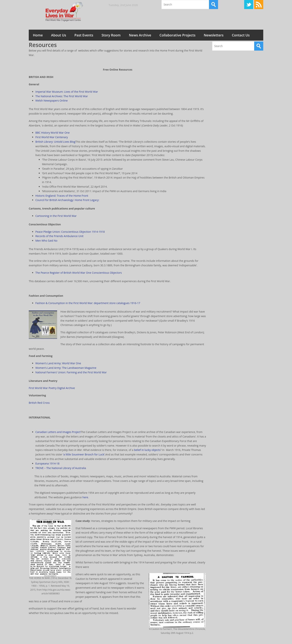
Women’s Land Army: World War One (58, 363)
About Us (59, 35)
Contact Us (241, 35)
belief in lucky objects (147, 450)
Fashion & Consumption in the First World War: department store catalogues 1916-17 (88, 303)
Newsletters (214, 35)
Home (38, 35)
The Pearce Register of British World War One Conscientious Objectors (79, 273)
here (85, 497)
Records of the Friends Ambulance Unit (59, 236)
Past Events (84, 35)
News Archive (140, 35)
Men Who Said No (46, 241)
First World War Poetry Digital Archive (52, 388)
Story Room (111, 35)
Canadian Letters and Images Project (58, 432)
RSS (259, 5)
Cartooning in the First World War (56, 216)
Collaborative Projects (177, 35)
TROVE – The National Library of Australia (61, 468)
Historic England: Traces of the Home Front (62, 196)
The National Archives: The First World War (62, 96)
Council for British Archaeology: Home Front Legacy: (67, 200)
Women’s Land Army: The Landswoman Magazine (66, 368)
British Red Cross (39, 403)
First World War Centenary (52, 137)
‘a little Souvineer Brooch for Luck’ (84, 454)
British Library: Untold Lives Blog (55, 142)
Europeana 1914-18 (47, 463)
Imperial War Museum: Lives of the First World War (67, 92)
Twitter (249, 5)
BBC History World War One (52, 133)
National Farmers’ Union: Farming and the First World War (71, 372)
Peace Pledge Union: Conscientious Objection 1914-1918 (70, 232)
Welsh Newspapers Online (52, 101)
